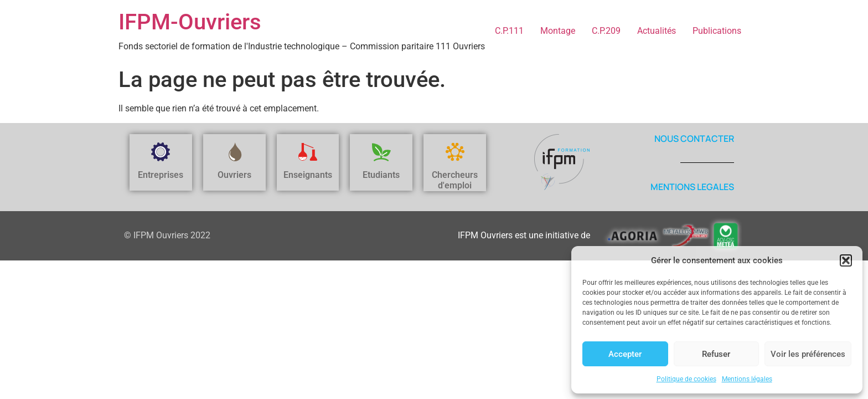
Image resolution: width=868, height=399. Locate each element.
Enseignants (308, 175)
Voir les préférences (808, 354)
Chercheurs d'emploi (455, 180)
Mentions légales (747, 379)
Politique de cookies (686, 379)
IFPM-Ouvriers (190, 22)
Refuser (716, 354)
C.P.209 (606, 31)
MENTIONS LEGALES (692, 187)
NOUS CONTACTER (694, 139)
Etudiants (381, 175)
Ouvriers (234, 175)
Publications (717, 31)
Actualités (657, 31)
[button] (846, 260)
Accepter (625, 354)
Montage (558, 31)
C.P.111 (509, 31)
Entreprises (161, 175)
